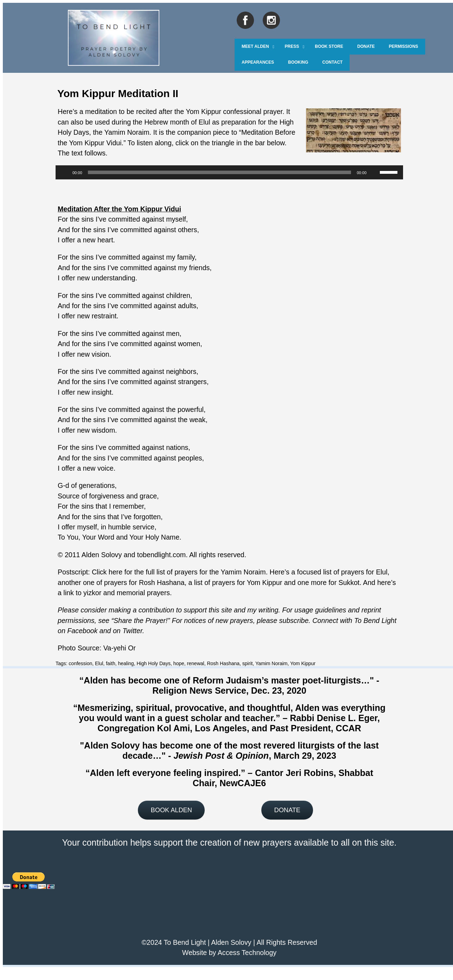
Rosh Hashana (223, 663)
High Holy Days (153, 663)
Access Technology (247, 953)
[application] (229, 172)
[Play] (65, 172)
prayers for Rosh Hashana (144, 583)
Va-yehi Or (120, 648)
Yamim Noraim (127, 132)
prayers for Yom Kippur (247, 583)
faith (110, 663)
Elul (99, 663)
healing (126, 663)
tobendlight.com (161, 555)
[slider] (220, 172)
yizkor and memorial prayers (127, 593)
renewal (196, 663)
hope (179, 663)
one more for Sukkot (328, 583)
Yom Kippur (303, 663)
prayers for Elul (364, 572)
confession (80, 663)
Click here (107, 572)
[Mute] (374, 172)
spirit (248, 663)
